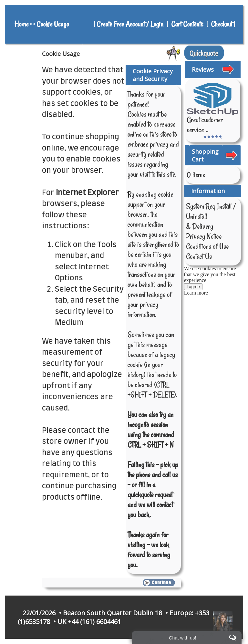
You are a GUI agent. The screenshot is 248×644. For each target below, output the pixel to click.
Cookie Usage (53, 24)
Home (21, 24)
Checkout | (224, 24)
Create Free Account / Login (131, 24)
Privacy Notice (204, 236)
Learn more (196, 293)
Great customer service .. (205, 125)
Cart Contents (187, 24)
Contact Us (199, 256)
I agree (193, 287)
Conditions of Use (207, 246)
